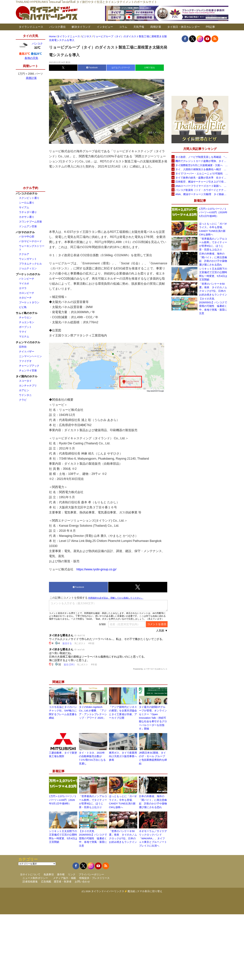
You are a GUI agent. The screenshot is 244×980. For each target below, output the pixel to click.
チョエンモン (27, 322)
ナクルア (24, 254)
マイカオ (24, 283)
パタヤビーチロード (30, 241)
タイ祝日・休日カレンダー (184, 27)
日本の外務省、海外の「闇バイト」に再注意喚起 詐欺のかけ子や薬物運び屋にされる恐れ (213, 259)
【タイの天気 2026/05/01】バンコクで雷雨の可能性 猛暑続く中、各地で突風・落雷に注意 (93, 838)
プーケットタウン (29, 302)
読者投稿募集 (30, 882)
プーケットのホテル (28, 274)
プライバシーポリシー (91, 874)
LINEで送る (150, 68)
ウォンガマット (28, 259)
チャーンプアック (29, 366)
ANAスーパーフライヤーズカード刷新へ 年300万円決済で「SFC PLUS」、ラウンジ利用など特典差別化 (202, 186)
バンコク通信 (57, 27)
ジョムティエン (28, 268)
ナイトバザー (27, 351)
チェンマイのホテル (28, 342)
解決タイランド (81, 27)
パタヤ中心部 (27, 236)
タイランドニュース (31, 27)
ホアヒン (24, 390)
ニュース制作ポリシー (35, 878)
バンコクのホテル (27, 193)
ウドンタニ (25, 395)
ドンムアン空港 (28, 226)
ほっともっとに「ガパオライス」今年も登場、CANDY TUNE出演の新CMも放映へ (213, 229)
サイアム (24, 207)
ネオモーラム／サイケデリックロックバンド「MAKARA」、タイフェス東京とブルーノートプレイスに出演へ (153, 838)
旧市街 (23, 347)
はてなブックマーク (121, 68)
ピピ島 (23, 307)
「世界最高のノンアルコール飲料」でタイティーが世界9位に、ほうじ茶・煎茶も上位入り (213, 244)
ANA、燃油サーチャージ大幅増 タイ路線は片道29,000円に (202, 194)
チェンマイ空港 (28, 370)
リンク (72, 874)
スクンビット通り (29, 198)
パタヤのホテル (25, 232)
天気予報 (139, 27)
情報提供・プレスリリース (94, 878)
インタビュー (105, 27)
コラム (123, 27)
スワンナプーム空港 (30, 222)
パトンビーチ (27, 279)
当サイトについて (30, 874)
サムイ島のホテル (27, 313)
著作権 (61, 874)
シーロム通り (27, 203)
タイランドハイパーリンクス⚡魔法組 (113, 891)
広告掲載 (46, 882)
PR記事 (210, 27)
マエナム (24, 336)
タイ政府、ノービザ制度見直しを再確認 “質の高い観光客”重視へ (202, 157)
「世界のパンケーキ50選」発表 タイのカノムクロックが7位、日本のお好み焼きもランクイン (213, 289)
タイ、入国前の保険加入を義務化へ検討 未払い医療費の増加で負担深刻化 (202, 169)
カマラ (23, 288)
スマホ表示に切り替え (150, 891)
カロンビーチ (27, 293)
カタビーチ (25, 298)
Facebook (92, 68)
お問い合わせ (82, 882)
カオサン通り (27, 217)
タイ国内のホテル (27, 376)
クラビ (23, 400)
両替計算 (156, 27)
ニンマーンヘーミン (30, 356)
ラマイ (23, 332)
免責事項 (49, 874)
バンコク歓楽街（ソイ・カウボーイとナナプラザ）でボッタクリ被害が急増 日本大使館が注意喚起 (202, 190)
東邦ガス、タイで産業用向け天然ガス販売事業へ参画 (123, 756)
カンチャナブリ (28, 386)
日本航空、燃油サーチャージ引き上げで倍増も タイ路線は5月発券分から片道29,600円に (202, 182)
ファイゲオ (25, 361)
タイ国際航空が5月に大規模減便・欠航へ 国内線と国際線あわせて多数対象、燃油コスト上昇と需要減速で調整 (202, 165)
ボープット (25, 327)
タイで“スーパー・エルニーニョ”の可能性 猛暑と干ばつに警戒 (202, 173)
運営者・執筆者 (63, 882)
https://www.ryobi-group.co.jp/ (96, 569)
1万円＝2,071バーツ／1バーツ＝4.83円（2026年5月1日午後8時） (62, 800)
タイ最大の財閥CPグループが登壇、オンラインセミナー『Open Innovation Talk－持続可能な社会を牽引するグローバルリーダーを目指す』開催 (153, 718)
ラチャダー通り (28, 212)
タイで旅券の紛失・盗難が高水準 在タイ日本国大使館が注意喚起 (202, 178)
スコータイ (25, 381)
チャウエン (25, 317)
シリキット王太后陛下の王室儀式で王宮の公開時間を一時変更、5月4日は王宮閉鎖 (213, 274)
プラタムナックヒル (30, 264)
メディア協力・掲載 (64, 878)
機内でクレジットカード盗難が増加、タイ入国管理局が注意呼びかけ (202, 161)
